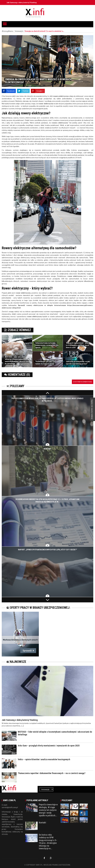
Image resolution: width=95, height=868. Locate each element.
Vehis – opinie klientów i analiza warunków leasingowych (44, 759)
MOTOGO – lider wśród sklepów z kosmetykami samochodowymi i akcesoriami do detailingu (17, 360)
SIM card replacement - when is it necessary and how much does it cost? (78, 345)
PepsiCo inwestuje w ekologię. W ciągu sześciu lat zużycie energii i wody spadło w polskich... (48, 810)
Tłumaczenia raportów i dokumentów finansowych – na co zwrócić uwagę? (52, 773)
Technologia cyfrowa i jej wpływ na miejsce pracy (45, 363)
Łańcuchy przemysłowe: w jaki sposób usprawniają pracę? (78, 363)
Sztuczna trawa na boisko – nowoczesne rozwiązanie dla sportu (47, 345)
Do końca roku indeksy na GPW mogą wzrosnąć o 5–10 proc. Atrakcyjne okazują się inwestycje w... (48, 842)
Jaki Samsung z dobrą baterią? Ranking (22, 2)
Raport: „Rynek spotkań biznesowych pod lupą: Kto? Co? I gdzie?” (48, 550)
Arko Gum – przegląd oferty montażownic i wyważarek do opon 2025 (49, 746)
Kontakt (48, 449)
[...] (23, 726)
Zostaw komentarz (83, 382)
